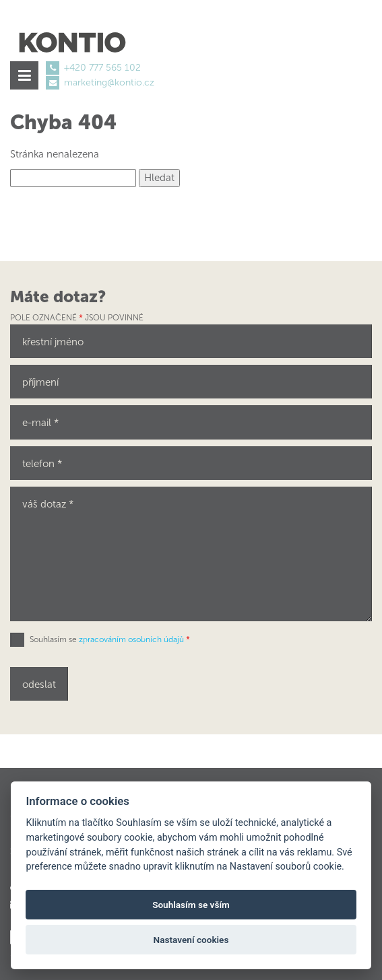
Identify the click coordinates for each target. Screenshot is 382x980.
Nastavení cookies (191, 940)
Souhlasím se (110, 639)
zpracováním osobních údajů (131, 639)
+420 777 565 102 (102, 68)
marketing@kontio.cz (109, 82)
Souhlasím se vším (191, 905)
